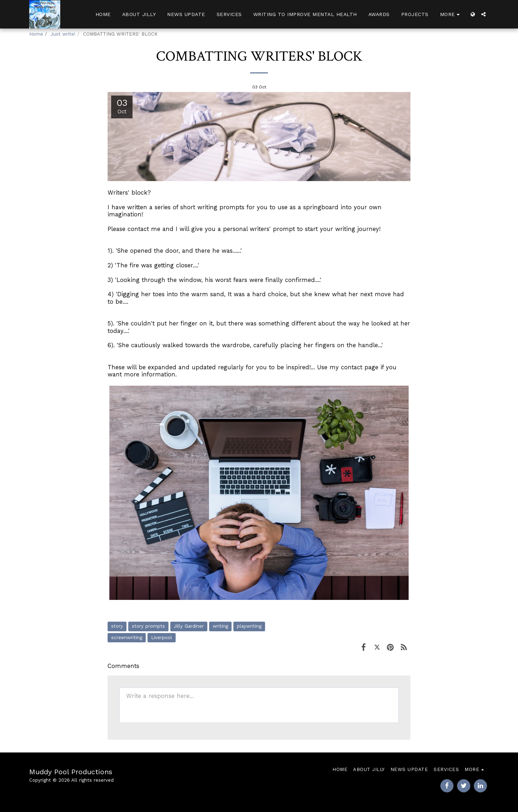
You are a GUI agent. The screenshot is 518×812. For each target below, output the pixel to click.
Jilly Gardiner (189, 626)
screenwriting (127, 638)
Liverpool (162, 638)
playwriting (249, 626)
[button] (483, 14)
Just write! (63, 34)
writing (220, 626)
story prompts (148, 626)
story (117, 626)
